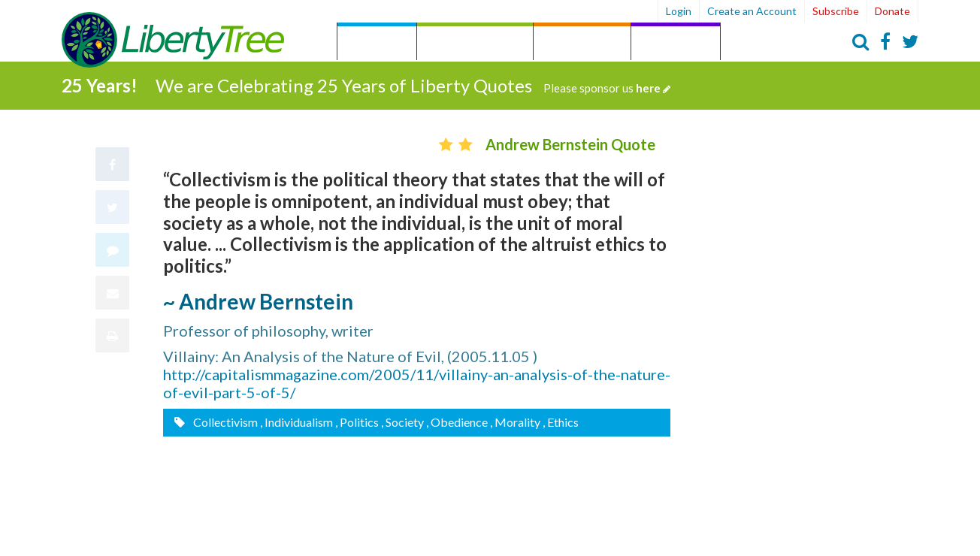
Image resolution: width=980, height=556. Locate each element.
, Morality (515, 421)
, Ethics (561, 421)
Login (679, 11)
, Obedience (457, 421)
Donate (892, 11)
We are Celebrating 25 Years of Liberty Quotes (413, 84)
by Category (475, 43)
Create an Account (752, 11)
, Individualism (296, 421)
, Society (402, 421)
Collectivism (224, 421)
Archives (676, 43)
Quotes (377, 43)
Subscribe (836, 11)
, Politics (357, 421)
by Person (582, 43)
